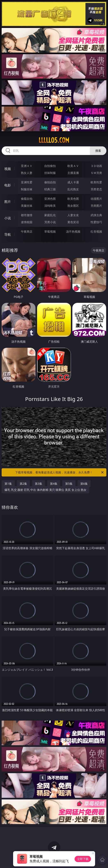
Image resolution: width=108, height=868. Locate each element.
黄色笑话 (73, 222)
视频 (8, 169)
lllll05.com (54, 140)
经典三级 (50, 189)
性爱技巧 (96, 222)
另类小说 (50, 222)
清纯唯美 (50, 206)
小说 (8, 218)
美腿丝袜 (27, 206)
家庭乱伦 (50, 215)
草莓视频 (50, 231)
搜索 (98, 151)
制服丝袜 (27, 189)
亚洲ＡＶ (27, 166)
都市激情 (27, 215)
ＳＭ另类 (96, 173)
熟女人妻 (27, 173)
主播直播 (73, 173)
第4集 (54, 484)
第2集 (23, 484)
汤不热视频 (73, 231)
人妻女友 (73, 215)
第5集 (69, 484)
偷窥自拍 (27, 199)
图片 (8, 202)
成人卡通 (73, 182)
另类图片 (96, 206)
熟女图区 (73, 206)
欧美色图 (73, 199)
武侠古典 (96, 215)
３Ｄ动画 (96, 166)
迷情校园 (27, 222)
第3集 (39, 484)
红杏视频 (96, 231)
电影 (8, 185)
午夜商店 (27, 231)
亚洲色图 (50, 199)
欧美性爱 (96, 182)
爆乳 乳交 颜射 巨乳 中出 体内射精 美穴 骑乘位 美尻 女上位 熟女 (45, 490)
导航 (8, 234)
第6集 (84, 484)
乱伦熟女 (73, 189)
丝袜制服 (50, 173)
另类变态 (96, 189)
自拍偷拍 (50, 166)
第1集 (8, 484)
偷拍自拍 (50, 182)
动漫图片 (96, 199)
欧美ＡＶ (73, 166)
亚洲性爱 (27, 182)
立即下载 (83, 859)
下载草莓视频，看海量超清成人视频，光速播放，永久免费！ (60, 472)
